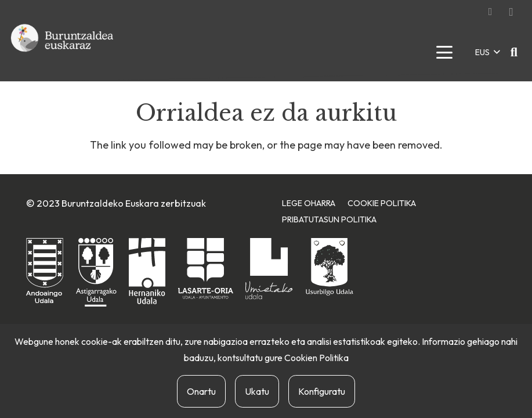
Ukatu (257, 391)
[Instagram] (511, 12)
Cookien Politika (316, 358)
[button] (444, 52)
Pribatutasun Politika (329, 219)
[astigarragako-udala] (96, 273)
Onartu (201, 391)
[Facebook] (490, 12)
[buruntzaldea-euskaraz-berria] (63, 52)
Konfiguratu (322, 391)
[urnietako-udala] (269, 269)
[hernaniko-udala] (147, 271)
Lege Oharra (309, 203)
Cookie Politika (382, 203)
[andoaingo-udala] (45, 271)
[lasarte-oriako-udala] (206, 269)
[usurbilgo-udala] (330, 267)
